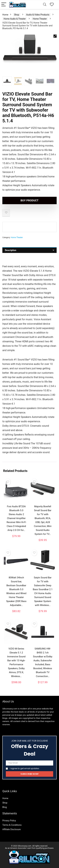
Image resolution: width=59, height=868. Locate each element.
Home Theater (40, 19)
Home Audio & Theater (15, 19)
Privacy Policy (9, 821)
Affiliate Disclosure (12, 829)
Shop (17, 15)
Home (5, 15)
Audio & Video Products (38, 15)
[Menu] (4, 5)
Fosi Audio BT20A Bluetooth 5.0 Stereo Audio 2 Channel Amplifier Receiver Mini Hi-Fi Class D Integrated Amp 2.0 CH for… (16, 518)
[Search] (45, 5)
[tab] (29, 250)
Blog (5, 807)
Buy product (29, 200)
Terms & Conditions (12, 825)
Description (11, 250)
